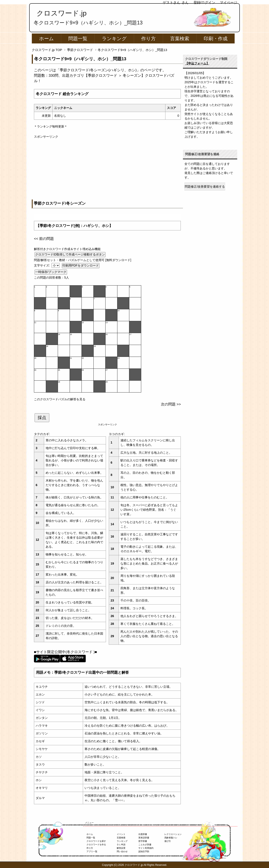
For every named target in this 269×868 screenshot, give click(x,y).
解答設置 (121, 848)
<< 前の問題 (44, 239)
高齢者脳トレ (171, 838)
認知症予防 (144, 851)
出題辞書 (143, 834)
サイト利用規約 (146, 848)
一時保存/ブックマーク (51, 272)
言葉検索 (180, 39)
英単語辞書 (144, 838)
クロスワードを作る (96, 845)
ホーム (46, 39)
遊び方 (168, 841)
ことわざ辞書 (145, 845)
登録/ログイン (204, 2)
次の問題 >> (171, 404)
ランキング (114, 39)
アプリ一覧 (92, 851)
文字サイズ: (42, 265)
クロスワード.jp (62, 13)
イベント (121, 834)
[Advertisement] (107, 169)
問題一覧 (78, 39)
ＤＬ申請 (121, 845)
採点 (42, 418)
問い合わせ (122, 851)
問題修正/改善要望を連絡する (205, 187)
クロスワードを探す (96, 841)
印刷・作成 (216, 39)
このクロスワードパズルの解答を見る (60, 399)
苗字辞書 (143, 841)
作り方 (148, 39)
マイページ (229, 2)
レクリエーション (173, 834)
